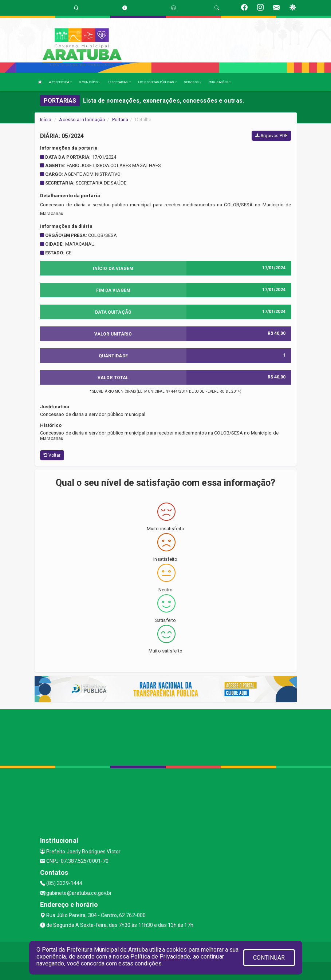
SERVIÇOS (193, 82)
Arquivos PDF (271, 136)
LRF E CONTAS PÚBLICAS (157, 82)
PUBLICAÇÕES (220, 82)
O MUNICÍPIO (90, 82)
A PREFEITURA (60, 82)
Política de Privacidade (160, 957)
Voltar (52, 455)
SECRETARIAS (119, 82)
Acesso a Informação (82, 120)
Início (46, 120)
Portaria (120, 120)
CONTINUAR (269, 958)
